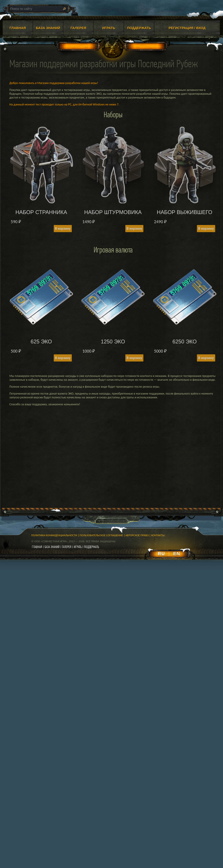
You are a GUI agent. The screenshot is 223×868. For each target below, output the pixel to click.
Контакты (158, 535)
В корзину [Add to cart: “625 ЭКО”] (63, 358)
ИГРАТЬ (109, 28)
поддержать (92, 547)
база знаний (52, 547)
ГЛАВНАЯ (18, 28)
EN (177, 554)
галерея (67, 547)
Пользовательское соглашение (101, 535)
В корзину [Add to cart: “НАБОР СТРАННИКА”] (63, 228)
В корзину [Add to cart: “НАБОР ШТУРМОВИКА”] (134, 228)
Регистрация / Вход (187, 28)
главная (37, 547)
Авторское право (137, 535)
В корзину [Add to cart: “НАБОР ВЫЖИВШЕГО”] (206, 228)
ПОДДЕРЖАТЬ (139, 28)
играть (78, 547)
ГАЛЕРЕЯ (78, 28)
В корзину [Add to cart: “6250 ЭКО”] (206, 358)
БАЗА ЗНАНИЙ (48, 28)
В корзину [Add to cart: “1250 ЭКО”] (134, 358)
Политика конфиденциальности (54, 535)
